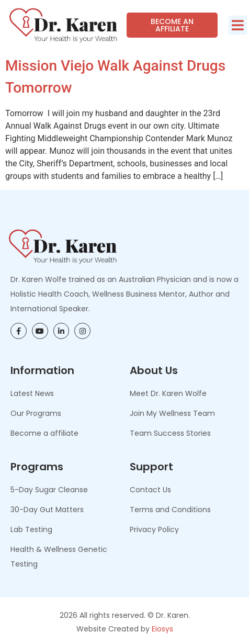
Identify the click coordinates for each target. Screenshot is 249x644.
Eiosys (162, 629)
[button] (238, 25)
